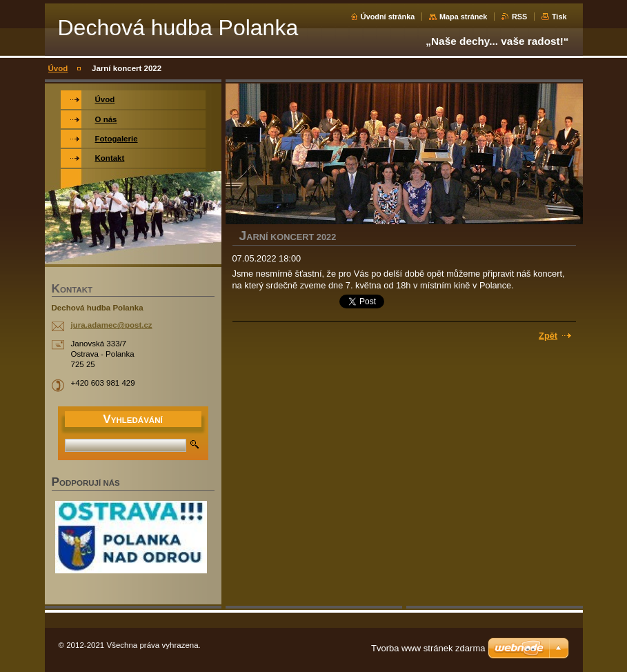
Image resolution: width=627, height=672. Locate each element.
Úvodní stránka (388, 17)
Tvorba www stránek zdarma (428, 648)
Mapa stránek (464, 17)
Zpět (548, 336)
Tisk (559, 17)
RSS (519, 17)
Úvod (58, 68)
